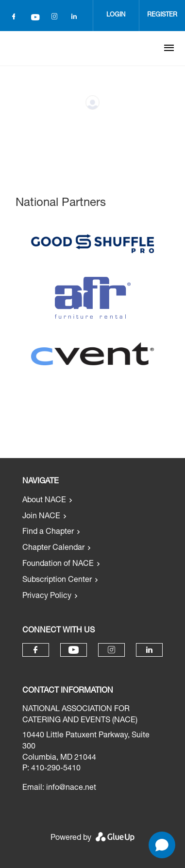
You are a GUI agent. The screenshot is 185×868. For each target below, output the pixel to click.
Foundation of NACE (58, 564)
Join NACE (41, 517)
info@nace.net (71, 788)
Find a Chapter (48, 532)
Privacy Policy (47, 596)
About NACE (44, 501)
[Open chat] (162, 845)
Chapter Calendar (53, 548)
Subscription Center (57, 580)
